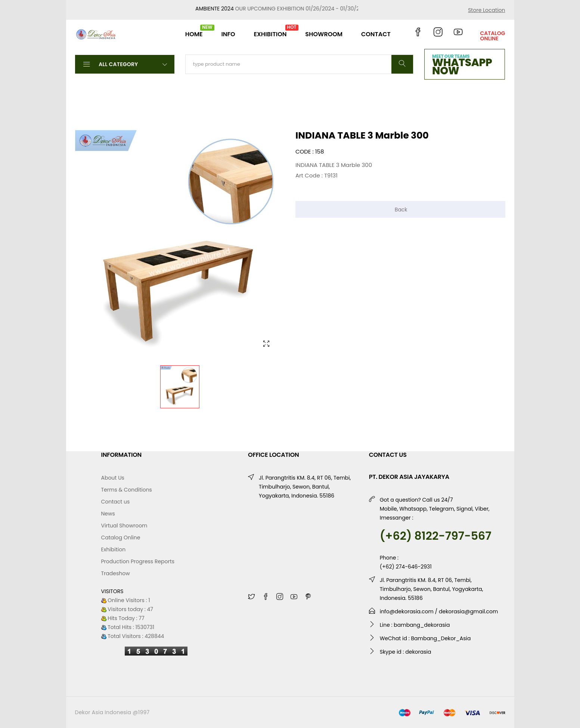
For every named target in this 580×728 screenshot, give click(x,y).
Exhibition (114, 549)
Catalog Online (121, 538)
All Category (125, 64)
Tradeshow (116, 573)
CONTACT (376, 34)
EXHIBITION (270, 31)
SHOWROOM (324, 34)
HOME (194, 31)
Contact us (116, 502)
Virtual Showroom (124, 526)
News (108, 514)
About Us (113, 478)
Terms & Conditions (127, 490)
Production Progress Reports (138, 561)
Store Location (486, 10)
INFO (228, 34)
